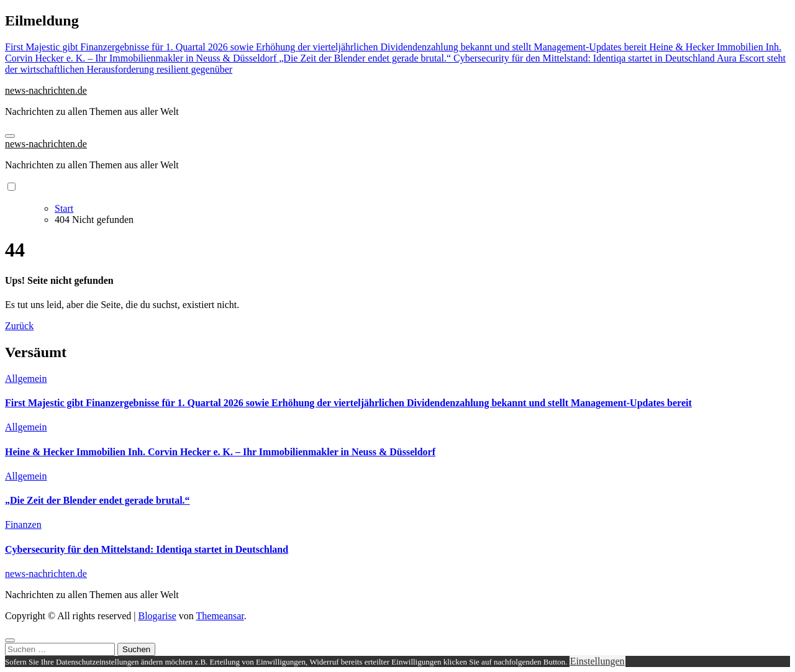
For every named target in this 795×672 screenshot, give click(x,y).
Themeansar (220, 616)
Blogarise (157, 616)
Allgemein (26, 379)
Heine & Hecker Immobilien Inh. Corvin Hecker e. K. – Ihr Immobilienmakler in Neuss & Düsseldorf (220, 452)
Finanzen (23, 524)
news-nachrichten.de (46, 90)
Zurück (19, 326)
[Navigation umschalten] (10, 136)
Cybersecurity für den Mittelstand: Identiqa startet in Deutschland (147, 549)
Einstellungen (597, 661)
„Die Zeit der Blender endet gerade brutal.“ (98, 500)
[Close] (10, 640)
